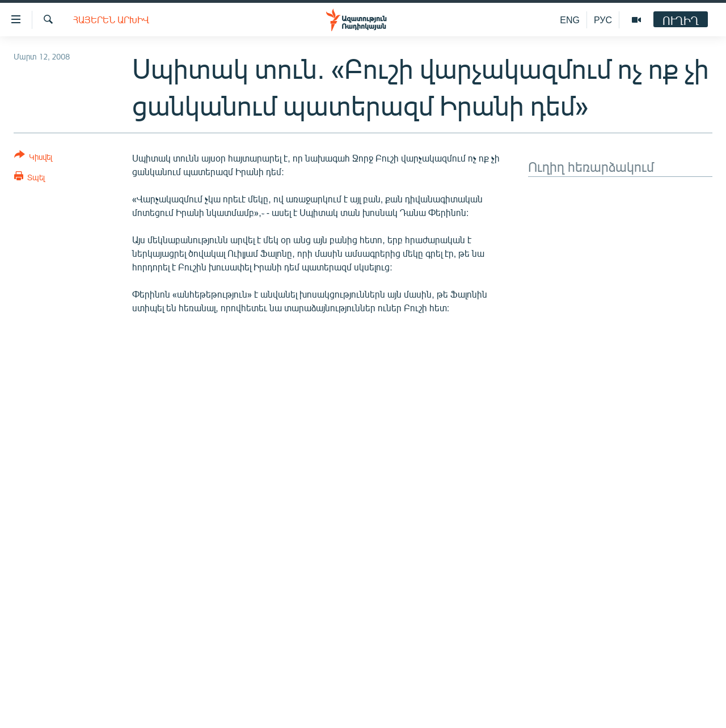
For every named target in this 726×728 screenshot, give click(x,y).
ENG (570, 20)
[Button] (33, 158)
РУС (603, 20)
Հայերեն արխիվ (111, 20)
